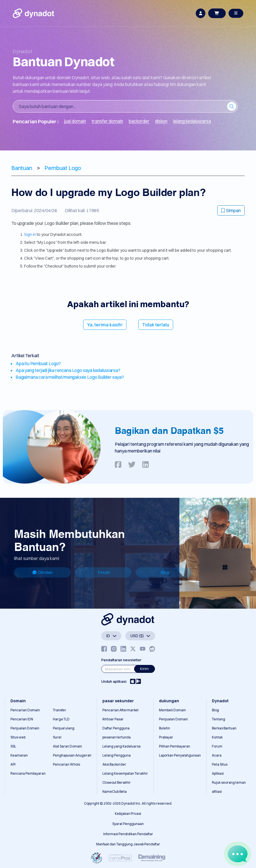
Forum (104, 572)
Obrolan (43, 572)
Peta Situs (220, 764)
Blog (165, 572)
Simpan (231, 210)
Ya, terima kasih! (105, 325)
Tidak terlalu (156, 325)
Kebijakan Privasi (128, 814)
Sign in (30, 234)
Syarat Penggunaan (128, 824)
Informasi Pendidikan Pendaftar (128, 834)
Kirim (144, 669)
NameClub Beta (115, 791)
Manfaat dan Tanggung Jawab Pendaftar (128, 844)
